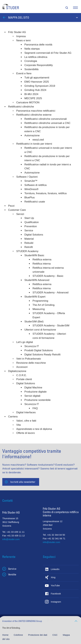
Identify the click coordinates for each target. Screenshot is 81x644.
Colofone (19, 635)
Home (6, 635)
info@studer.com (11, 539)
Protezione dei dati (38, 635)
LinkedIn (55, 569)
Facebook (56, 594)
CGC (55, 635)
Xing (53, 577)
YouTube (55, 585)
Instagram (56, 602)
